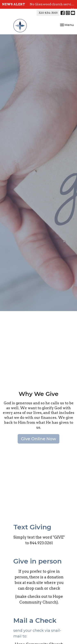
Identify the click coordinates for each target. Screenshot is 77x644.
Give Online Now (38, 439)
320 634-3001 (48, 13)
